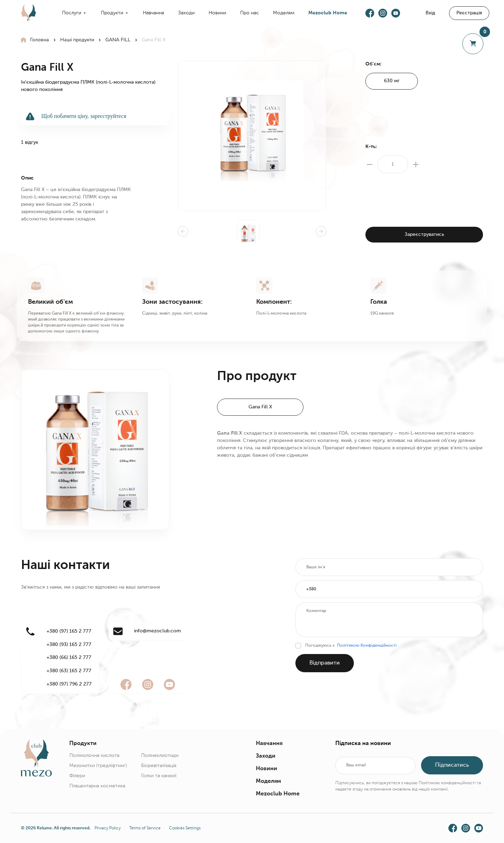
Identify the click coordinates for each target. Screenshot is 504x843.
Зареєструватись (424, 234)
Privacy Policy (108, 828)
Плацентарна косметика (97, 786)
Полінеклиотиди (160, 756)
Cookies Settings (185, 828)
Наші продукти (77, 40)
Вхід (430, 13)
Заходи (186, 13)
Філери (77, 776)
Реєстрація (469, 13)
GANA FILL (118, 40)
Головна (40, 40)
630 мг (392, 81)
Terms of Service (145, 828)
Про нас (250, 13)
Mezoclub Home (328, 13)
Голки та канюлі (159, 776)
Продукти (112, 13)
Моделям (284, 13)
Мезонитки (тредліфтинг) (98, 766)
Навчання (153, 13)
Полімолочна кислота (94, 756)
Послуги (72, 13)
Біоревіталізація (159, 766)
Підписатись (452, 765)
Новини (217, 13)
